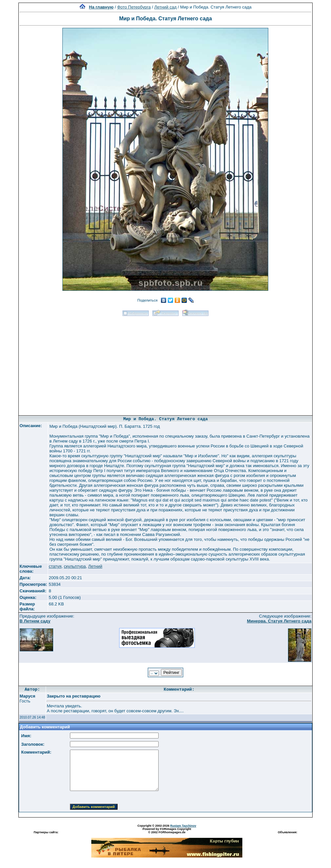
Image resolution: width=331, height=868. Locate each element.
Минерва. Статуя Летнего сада (279, 621)
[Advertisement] (165, 364)
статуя (55, 566)
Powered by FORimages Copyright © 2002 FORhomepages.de (167, 831)
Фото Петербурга (134, 7)
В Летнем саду (35, 621)
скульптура (75, 566)
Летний (95, 566)
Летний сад (165, 7)
